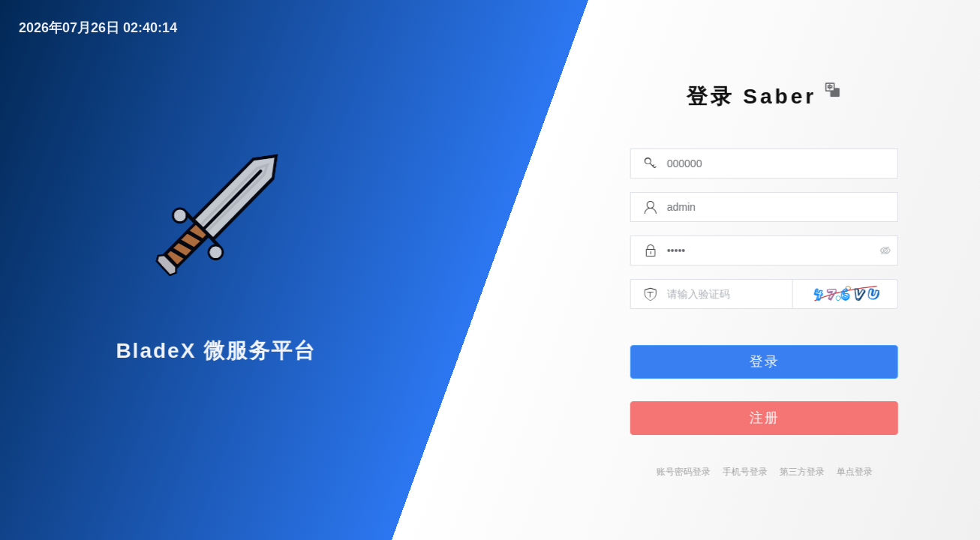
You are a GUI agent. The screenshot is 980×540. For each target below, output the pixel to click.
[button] (886, 90)
